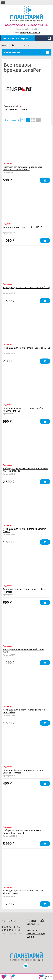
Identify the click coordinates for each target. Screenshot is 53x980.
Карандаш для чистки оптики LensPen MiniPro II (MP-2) (23, 409)
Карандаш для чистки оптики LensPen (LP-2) (26, 348)
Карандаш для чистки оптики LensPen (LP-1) (26, 287)
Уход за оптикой (11, 106)
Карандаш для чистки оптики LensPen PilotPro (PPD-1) (23, 892)
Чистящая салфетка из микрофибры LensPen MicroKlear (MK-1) (22, 168)
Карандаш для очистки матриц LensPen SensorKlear (24, 711)
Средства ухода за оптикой (16, 109)
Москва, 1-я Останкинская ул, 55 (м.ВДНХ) (36, 934)
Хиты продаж (12, 120)
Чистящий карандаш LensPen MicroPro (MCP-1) (23, 651)
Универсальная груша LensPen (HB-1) (22, 227)
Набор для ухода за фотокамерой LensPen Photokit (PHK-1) (25, 470)
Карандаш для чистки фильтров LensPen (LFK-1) (25, 530)
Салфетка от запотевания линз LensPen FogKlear (24, 590)
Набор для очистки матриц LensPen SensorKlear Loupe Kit (22, 831)
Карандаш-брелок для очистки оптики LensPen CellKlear (24, 771)
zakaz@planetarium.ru (30, 32)
